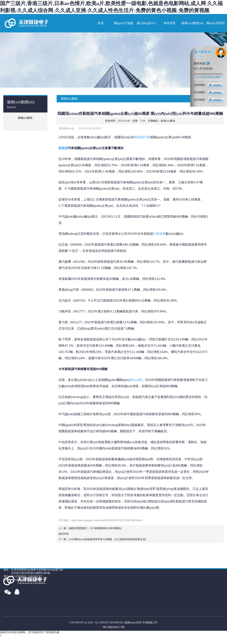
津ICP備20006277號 (114, 627)
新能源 (63, 148)
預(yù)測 (136, 380)
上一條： (90, 528)
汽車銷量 (159, 234)
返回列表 (64, 534)
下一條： (102, 539)
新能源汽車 (142, 137)
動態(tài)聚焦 (168, 121)
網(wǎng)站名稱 (26, 23)
